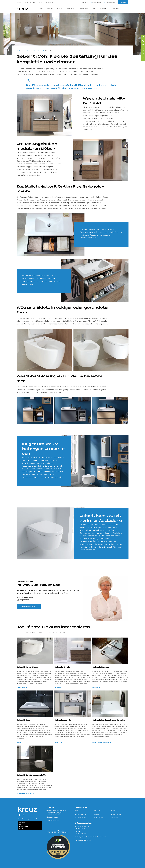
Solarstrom (115, 810)
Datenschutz (99, 818)
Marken (97, 814)
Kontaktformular (80, 818)
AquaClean (21, 688)
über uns (41, 2)
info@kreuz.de (110, 2)
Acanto (57, 743)
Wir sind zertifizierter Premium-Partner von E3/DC (58, 832)
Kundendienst (83, 9)
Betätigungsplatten (24, 793)
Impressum (115, 818)
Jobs (94, 9)
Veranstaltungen (30, 2)
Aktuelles (19, 2)
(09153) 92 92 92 (96, 2)
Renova (95, 688)
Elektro (60, 9)
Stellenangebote (80, 814)
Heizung (50, 9)
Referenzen (116, 9)
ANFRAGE (143, 54)
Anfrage (123, 2)
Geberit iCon (49, 51)
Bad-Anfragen (28, 607)
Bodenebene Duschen (101, 743)
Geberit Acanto (63, 720)
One (18, 743)
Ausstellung (50, 2)
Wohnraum (70, 9)
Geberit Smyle (62, 667)
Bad (41, 9)
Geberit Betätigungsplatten (32, 775)
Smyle (57, 688)
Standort (84, 2)
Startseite (20, 51)
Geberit (40, 51)
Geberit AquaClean (27, 667)
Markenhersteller (30, 51)
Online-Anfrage (116, 814)
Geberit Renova (101, 667)
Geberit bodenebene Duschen (109, 720)
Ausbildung (104, 9)
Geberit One (23, 720)
